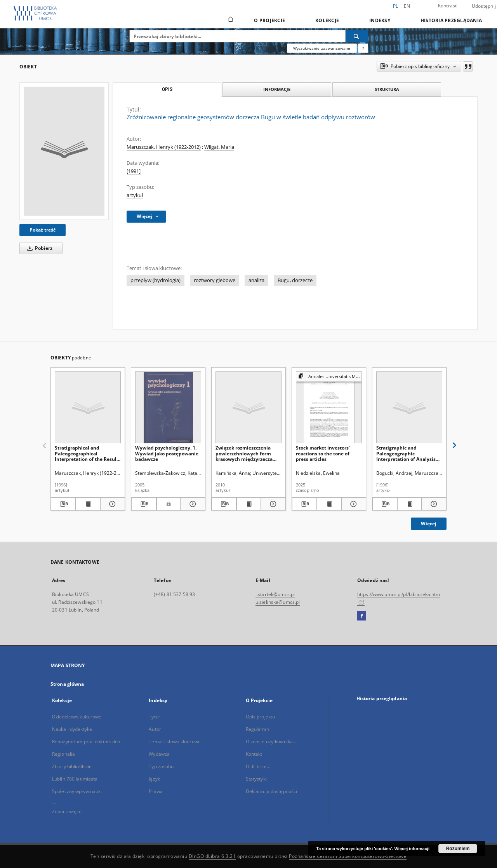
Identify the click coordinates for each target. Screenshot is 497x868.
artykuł (135, 195)
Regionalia (63, 754)
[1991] (134, 171)
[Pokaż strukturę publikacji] (329, 377)
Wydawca (159, 754)
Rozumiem (458, 849)
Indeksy (380, 20)
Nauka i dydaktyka (72, 729)
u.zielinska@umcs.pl (278, 602)
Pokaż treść (43, 230)
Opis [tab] (167, 89)
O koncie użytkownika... (271, 742)
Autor (155, 729)
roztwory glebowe (215, 280)
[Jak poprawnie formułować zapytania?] (363, 48)
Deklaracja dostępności (272, 791)
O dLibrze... (258, 766)
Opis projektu (261, 717)
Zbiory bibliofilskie (72, 766)
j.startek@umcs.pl (275, 594)
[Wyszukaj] (357, 36)
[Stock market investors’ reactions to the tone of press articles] (329, 408)
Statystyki (256, 779)
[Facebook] (362, 616)
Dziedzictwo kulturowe (77, 717)
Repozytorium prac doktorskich (86, 742)
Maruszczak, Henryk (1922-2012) (164, 147)
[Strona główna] (230, 20)
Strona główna (67, 684)
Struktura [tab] (387, 89)
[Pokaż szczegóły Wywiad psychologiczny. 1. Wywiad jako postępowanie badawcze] (192, 504)
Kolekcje (327, 20)
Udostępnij (484, 6)
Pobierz (38, 248)
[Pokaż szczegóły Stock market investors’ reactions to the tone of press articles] (353, 504)
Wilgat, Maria (219, 147)
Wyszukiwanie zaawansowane (322, 48)
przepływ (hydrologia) (156, 280)
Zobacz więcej (68, 811)
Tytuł (154, 717)
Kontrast (447, 6)
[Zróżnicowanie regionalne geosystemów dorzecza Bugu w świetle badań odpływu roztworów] (64, 151)
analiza (256, 280)
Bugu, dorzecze (295, 280)
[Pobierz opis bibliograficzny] (63, 504)
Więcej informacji (412, 849)
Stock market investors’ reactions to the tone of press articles (323, 453)
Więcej (429, 524)
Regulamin (257, 729)
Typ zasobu (161, 766)
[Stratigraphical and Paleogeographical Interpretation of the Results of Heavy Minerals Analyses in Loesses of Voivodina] (88, 408)
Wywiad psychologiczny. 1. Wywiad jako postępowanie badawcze (167, 453)
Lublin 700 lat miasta (75, 779)
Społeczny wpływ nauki (77, 791)
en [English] (407, 6)
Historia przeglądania (451, 20)
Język (154, 779)
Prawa (156, 791)
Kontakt (254, 754)
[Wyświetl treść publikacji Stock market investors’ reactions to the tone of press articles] (329, 504)
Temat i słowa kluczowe (175, 742)
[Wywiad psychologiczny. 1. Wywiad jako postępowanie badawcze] (168, 408)
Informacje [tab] (277, 89)
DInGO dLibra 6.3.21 (212, 856)
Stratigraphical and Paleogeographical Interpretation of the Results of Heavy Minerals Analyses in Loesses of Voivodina (88, 453)
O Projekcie (269, 20)
